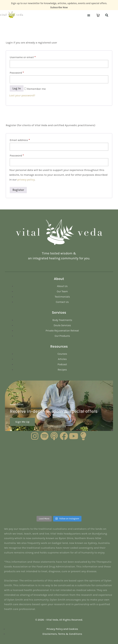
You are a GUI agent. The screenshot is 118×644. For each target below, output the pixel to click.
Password (17, 73)
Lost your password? (22, 95)
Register (18, 190)
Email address (20, 140)
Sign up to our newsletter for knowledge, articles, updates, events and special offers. (59, 3)
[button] (89, 15)
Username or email (23, 57)
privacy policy (26, 179)
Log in (17, 88)
